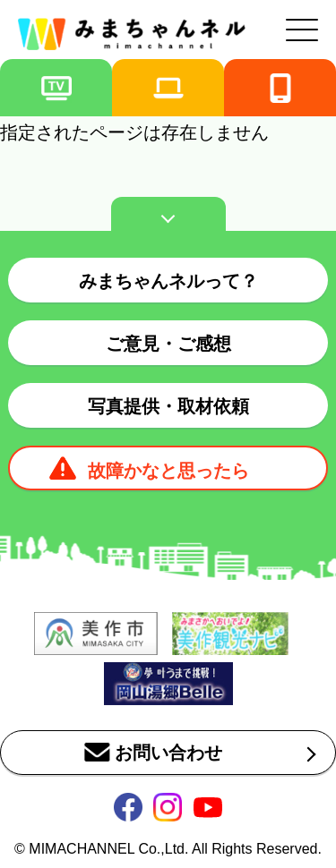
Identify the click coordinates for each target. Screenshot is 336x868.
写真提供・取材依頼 (168, 406)
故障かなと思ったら (168, 471)
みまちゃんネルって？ (168, 281)
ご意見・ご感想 (168, 344)
